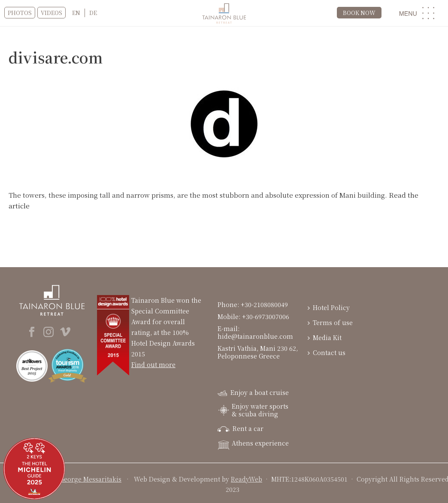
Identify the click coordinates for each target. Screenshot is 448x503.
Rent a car (241, 428)
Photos (20, 13)
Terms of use (330, 322)
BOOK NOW (359, 13)
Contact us (327, 352)
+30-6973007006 (266, 316)
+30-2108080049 (265, 304)
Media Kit (325, 337)
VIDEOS (51, 13)
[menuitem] (76, 13)
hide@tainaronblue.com (255, 336)
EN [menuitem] (76, 13)
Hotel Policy (329, 307)
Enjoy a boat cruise (253, 392)
